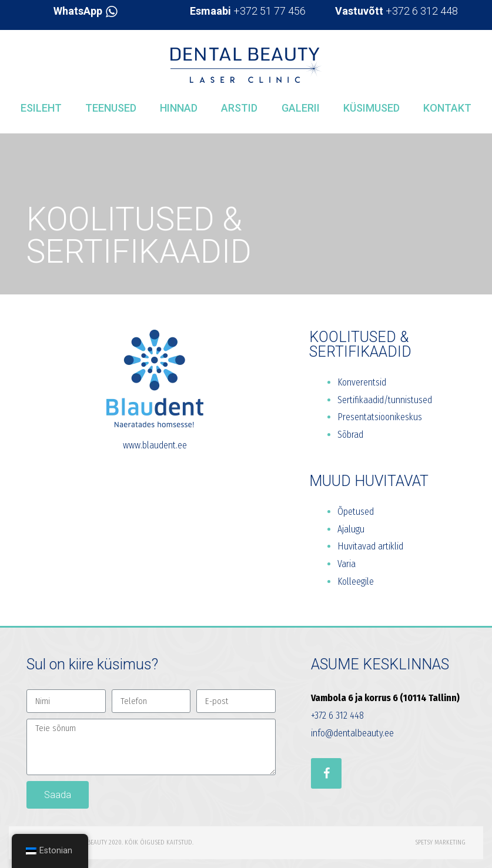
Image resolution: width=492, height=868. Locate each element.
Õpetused (356, 512)
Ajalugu (351, 529)
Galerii (301, 108)
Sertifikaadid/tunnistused (385, 400)
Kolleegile (356, 582)
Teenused (111, 108)
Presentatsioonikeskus (380, 417)
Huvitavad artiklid (370, 546)
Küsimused (371, 108)
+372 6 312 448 (396, 11)
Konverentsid (362, 382)
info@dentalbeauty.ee (352, 733)
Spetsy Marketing (440, 842)
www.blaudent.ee (155, 445)
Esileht (41, 108)
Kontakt (447, 108)
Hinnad (179, 108)
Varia (347, 564)
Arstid (239, 108)
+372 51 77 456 (248, 11)
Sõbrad (350, 435)
